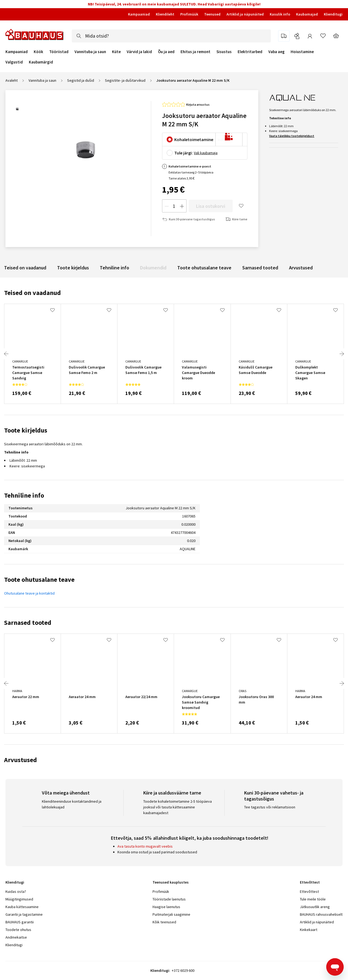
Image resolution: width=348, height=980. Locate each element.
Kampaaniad (139, 14)
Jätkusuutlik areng (315, 907)
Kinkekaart (309, 930)
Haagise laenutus (166, 907)
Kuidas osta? (16, 891)
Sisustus (224, 52)
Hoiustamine (302, 52)
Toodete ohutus (18, 930)
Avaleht (12, 80)
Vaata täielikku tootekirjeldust (292, 136)
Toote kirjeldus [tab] (26, 430)
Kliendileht (165, 14)
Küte (116, 52)
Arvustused (301, 268)
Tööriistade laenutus (169, 899)
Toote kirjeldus (73, 268)
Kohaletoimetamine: (194, 139)
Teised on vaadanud (25, 268)
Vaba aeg (276, 52)
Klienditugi (333, 14)
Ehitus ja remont (195, 52)
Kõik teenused (164, 922)
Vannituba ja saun (90, 52)
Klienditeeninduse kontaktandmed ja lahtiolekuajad (72, 804)
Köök (38, 52)
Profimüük (189, 14)
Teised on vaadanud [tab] (32, 293)
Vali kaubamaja (206, 153)
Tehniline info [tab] (24, 495)
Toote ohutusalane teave (204, 268)
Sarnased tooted (260, 268)
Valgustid (14, 62)
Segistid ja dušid (81, 80)
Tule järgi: (184, 153)
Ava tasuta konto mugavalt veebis (145, 846)
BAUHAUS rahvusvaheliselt (321, 914)
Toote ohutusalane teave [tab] (39, 579)
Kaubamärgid (41, 62)
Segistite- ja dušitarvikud (125, 80)
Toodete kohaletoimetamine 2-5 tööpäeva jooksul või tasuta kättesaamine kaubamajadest (178, 807)
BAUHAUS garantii (20, 922)
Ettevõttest (309, 891)
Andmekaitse (16, 937)
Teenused (212, 14)
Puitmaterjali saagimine (171, 914)
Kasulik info (280, 14)
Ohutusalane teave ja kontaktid (29, 593)
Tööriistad (59, 52)
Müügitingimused (19, 899)
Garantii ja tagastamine (24, 914)
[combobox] (171, 36)
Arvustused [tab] (21, 760)
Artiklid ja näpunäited (245, 14)
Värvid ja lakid (139, 52)
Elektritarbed (250, 52)
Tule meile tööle (313, 899)
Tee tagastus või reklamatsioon (270, 807)
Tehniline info (114, 268)
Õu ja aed (166, 52)
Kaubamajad (307, 14)
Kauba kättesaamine (22, 907)
